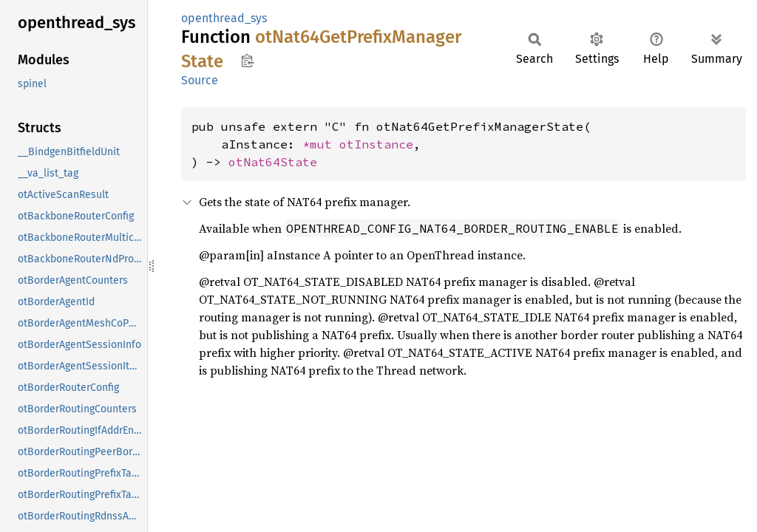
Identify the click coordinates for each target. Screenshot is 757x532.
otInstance (376, 144)
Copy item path (247, 61)
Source (200, 80)
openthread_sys (224, 18)
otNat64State (273, 162)
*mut (321, 144)
